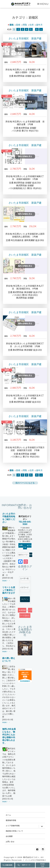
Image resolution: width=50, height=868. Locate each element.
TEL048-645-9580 (25, 523)
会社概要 (9, 836)
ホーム (8, 815)
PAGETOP (43, 865)
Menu (44, 4)
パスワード (24, 587)
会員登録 (22, 610)
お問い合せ (10, 842)
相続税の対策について (14, 831)
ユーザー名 (24, 578)
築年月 (38, 25)
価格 (11, 25)
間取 (24, 25)
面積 (17, 25)
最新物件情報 (11, 820)
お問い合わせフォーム (25, 546)
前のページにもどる (25, 483)
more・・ (6, 581)
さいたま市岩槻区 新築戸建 (25, 38)
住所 (31, 25)
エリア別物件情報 (13, 826)
